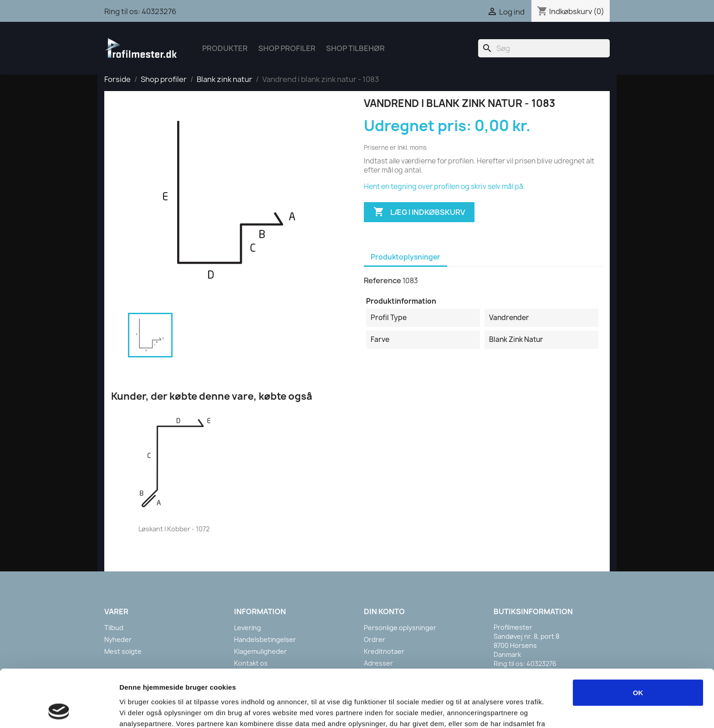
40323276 (159, 11)
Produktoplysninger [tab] (405, 257)
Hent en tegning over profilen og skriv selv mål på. (444, 186)
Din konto (384, 611)
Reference (382, 280)
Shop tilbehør (355, 48)
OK (638, 639)
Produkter (225, 48)
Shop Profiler (287, 48)
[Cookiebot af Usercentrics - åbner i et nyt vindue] (59, 710)
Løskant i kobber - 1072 (174, 529)
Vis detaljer (473, 710)
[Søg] (544, 48)
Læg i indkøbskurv (419, 212)
